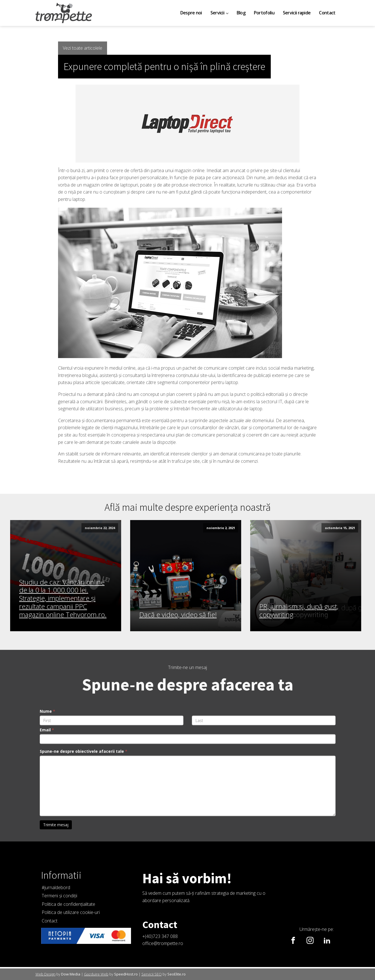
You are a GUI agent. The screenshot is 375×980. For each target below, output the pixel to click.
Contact (327, 13)
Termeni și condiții (59, 896)
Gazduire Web (96, 974)
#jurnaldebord (56, 887)
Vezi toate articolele (83, 48)
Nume (47, 831)
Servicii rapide (297, 13)
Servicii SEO (152, 974)
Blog (241, 13)
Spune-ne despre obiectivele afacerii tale (84, 871)
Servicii (217, 13)
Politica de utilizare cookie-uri (71, 912)
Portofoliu (264, 13)
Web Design (46, 974)
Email (47, 849)
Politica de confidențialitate (68, 904)
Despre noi (191, 13)
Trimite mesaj (56, 944)
